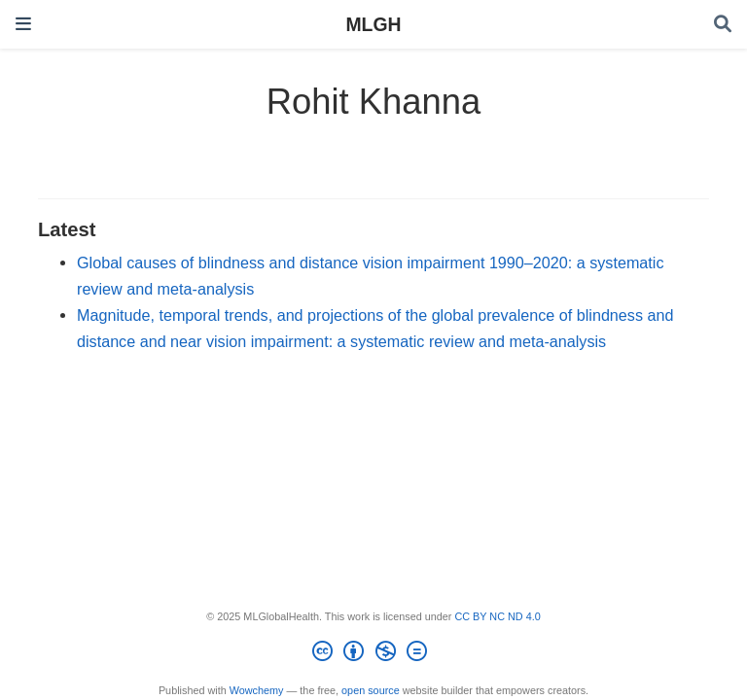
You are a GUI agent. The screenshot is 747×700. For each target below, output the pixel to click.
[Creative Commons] (373, 654)
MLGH (373, 24)
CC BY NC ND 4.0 (497, 616)
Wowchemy (257, 690)
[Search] (723, 25)
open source (371, 690)
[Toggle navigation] (23, 24)
